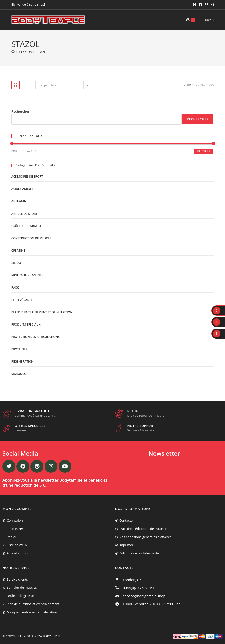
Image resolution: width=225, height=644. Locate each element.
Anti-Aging (20, 201)
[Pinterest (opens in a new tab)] (206, 5)
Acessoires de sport (27, 177)
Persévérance (22, 300)
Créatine (18, 250)
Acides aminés (22, 189)
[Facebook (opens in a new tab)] (200, 5)
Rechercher (20, 111)
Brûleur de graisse (27, 226)
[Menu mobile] (205, 20)
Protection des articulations (35, 337)
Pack (15, 288)
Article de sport (24, 214)
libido (16, 263)
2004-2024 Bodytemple (45, 636)
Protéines (19, 349)
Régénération (22, 362)
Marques (18, 374)
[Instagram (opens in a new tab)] (211, 5)
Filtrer (204, 151)
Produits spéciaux (26, 324)
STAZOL (42, 52)
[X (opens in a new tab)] (194, 5)
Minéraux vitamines (27, 275)
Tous (210, 85)
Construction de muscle (31, 238)
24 (202, 85)
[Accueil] (13, 52)
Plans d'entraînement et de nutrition (42, 312)
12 (196, 85)
